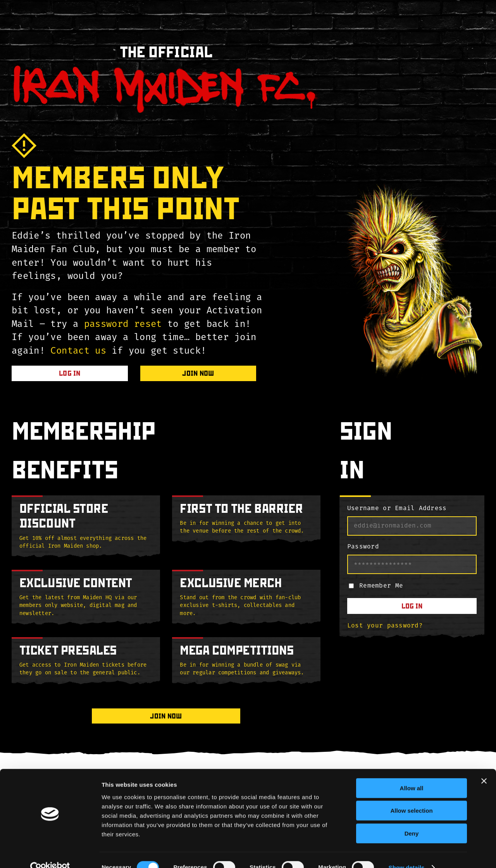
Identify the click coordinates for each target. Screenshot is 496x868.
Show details (407, 853)
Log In (412, 606)
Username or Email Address (397, 509)
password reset (123, 325)
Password (363, 547)
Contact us (78, 351)
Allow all (412, 773)
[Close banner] (484, 766)
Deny (412, 819)
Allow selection (411, 796)
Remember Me (381, 586)
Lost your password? (385, 626)
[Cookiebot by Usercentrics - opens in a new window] (50, 853)
